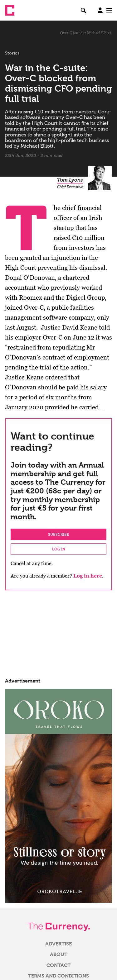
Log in (59, 549)
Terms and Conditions (58, 976)
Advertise (58, 944)
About (59, 954)
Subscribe (58, 534)
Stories (12, 53)
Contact (58, 965)
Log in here (88, 576)
